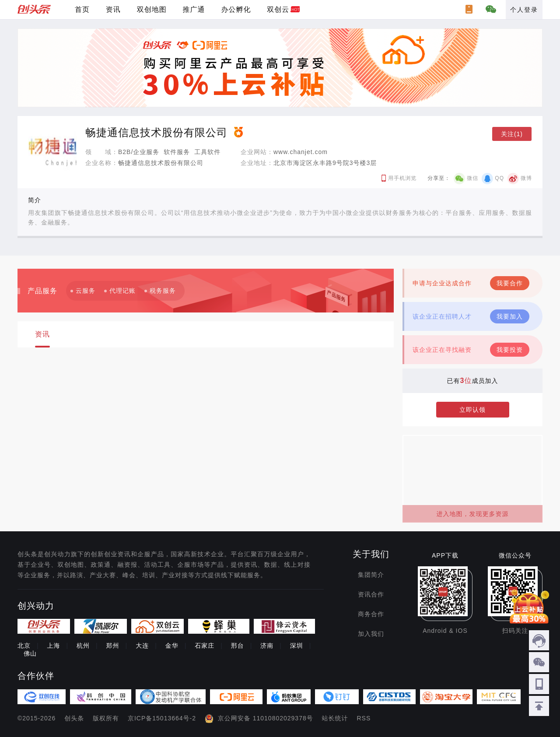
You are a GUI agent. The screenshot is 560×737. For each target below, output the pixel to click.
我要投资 (510, 350)
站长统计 (335, 718)
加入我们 (371, 634)
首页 (82, 9)
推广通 (194, 9)
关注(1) (512, 134)
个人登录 (524, 10)
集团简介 (371, 575)
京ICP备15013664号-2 (162, 718)
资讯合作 (371, 594)
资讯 (113, 9)
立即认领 (472, 410)
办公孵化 (236, 9)
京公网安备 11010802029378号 (266, 718)
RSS (364, 718)
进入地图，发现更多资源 (473, 514)
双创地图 (152, 9)
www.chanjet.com (301, 152)
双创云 (278, 9)
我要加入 (510, 316)
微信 (472, 178)
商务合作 (371, 614)
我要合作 (510, 283)
